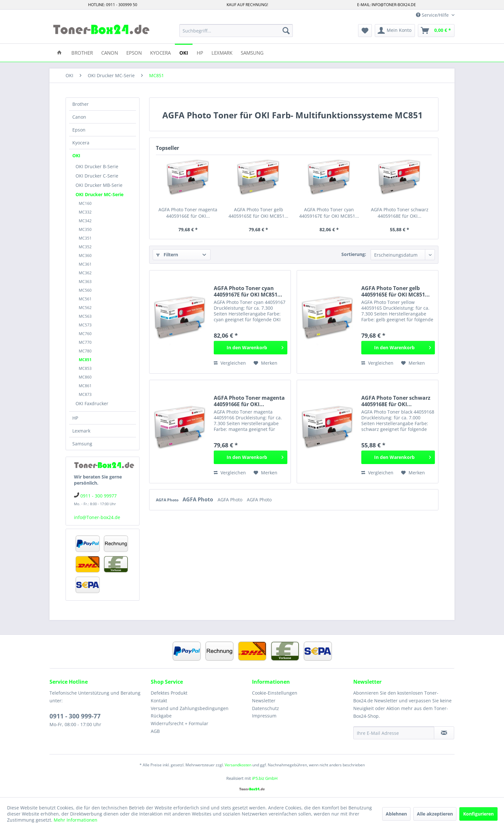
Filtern (167, 255)
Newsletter (264, 701)
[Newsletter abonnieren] (444, 733)
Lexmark (81, 431)
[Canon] (110, 52)
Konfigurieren (478, 814)
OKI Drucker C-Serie (97, 176)
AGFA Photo (168, 500)
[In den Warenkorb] (251, 348)
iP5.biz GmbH (265, 778)
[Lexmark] (222, 52)
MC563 (85, 316)
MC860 (85, 377)
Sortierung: (354, 254)
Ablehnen (396, 814)
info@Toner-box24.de (97, 517)
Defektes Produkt (169, 693)
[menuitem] (236, 31)
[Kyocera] (160, 52)
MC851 (85, 360)
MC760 (85, 334)
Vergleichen (230, 363)
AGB (155, 731)
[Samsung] (252, 52)
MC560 (85, 290)
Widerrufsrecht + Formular (180, 723)
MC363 (85, 282)
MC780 (85, 351)
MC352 (85, 247)
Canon (79, 117)
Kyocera (81, 143)
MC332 (85, 212)
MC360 (85, 255)
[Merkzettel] (365, 31)
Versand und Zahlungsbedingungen (190, 708)
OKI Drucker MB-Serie (99, 185)
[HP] (200, 52)
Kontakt (159, 701)
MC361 (85, 264)
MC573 (85, 325)
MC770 (85, 342)
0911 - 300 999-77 (75, 716)
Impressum (264, 716)
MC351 (85, 238)
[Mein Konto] (395, 31)
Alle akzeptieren (435, 814)
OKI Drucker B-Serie (97, 166)
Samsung (82, 444)
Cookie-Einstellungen (275, 693)
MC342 (85, 221)
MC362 (85, 273)
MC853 (85, 368)
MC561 (85, 299)
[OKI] (184, 52)
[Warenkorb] (436, 31)
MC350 (85, 229)
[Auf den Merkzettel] (265, 363)
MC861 (85, 386)
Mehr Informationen (76, 820)
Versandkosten (238, 765)
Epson (79, 130)
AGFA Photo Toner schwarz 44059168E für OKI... (400, 213)
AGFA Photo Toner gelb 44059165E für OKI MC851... (258, 213)
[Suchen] (286, 31)
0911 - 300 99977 (99, 496)
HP (75, 418)
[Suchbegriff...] (236, 31)
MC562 (85, 308)
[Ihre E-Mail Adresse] (394, 733)
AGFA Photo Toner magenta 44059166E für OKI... (188, 213)
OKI (76, 155)
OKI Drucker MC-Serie (99, 194)
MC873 (85, 394)
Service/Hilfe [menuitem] (433, 15)
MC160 (85, 203)
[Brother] (82, 52)
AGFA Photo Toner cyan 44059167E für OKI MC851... (329, 213)
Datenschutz (265, 708)
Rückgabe (161, 716)
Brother (81, 104)
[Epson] (134, 52)
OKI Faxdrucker (92, 403)
